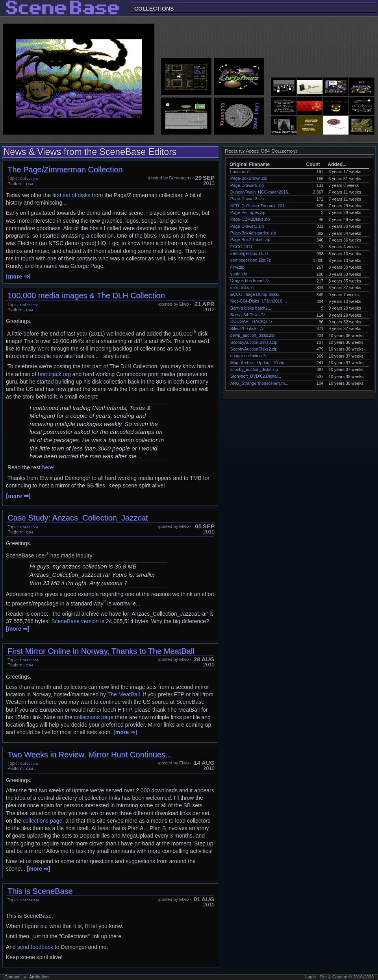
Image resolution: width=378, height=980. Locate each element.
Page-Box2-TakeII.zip (250, 240)
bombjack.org (54, 374)
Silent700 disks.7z (247, 329)
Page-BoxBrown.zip (249, 178)
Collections (154, 8)
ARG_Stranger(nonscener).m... (259, 383)
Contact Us (15, 977)
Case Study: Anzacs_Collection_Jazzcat (78, 518)
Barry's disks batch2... (251, 308)
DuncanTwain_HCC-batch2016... (261, 192)
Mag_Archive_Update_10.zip (257, 363)
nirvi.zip (237, 267)
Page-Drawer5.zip (247, 185)
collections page (94, 717)
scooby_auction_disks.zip (254, 369)
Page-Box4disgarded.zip (253, 233)
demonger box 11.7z (249, 253)
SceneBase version (75, 621)
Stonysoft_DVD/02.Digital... (256, 376)
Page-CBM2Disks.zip (250, 219)
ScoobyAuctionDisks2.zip (254, 349)
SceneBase (30, 900)
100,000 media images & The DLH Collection (86, 295)
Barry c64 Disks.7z (248, 315)
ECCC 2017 (242, 247)
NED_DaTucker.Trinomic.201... (259, 206)
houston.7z (241, 172)
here (48, 467)
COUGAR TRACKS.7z (251, 321)
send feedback (35, 947)
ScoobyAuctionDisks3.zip (254, 342)
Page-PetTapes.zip (248, 212)
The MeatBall (124, 694)
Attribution (39, 977)
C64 (30, 184)
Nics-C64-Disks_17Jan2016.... (259, 301)
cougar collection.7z (249, 356)
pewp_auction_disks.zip (253, 335)
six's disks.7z (243, 288)
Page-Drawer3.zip (247, 199)
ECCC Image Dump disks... (256, 294)
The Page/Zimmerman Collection (65, 170)
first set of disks (71, 195)
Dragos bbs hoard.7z (250, 281)
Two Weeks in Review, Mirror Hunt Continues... (90, 755)
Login (310, 977)
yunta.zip (239, 274)
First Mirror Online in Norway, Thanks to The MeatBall (101, 651)
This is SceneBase (40, 891)
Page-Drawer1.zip (247, 226)
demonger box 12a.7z (251, 260)
